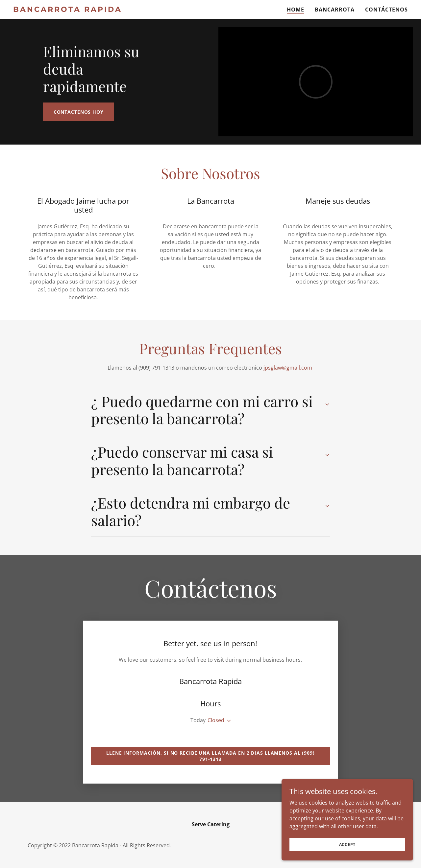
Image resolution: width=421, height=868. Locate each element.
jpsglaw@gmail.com (288, 368)
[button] (228, 721)
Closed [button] (216, 720)
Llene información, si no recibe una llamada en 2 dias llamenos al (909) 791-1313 (210, 756)
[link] (73, 10)
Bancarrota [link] (335, 10)
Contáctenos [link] (386, 10)
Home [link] (296, 10)
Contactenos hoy (79, 112)
